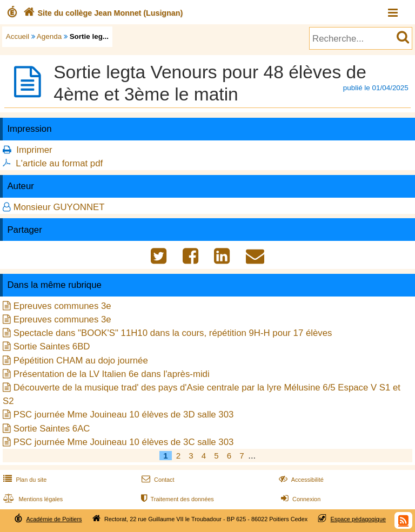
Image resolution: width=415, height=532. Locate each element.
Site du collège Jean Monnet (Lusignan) (102, 13)
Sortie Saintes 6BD (52, 346)
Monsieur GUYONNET (59, 207)
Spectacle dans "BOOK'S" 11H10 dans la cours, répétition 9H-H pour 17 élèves (173, 333)
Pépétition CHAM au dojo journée (81, 361)
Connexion (300, 499)
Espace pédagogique (359, 519)
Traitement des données (176, 499)
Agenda (49, 36)
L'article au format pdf (59, 163)
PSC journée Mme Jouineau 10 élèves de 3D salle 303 (124, 415)
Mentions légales (32, 499)
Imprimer (34, 150)
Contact (157, 480)
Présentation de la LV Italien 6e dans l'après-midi (112, 374)
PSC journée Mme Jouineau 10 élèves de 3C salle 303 (124, 442)
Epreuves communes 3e (62, 306)
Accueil (18, 36)
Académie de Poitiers (54, 519)
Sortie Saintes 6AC (52, 429)
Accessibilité (300, 480)
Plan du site (24, 480)
